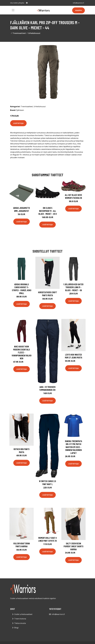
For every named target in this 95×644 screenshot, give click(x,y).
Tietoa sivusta (20, 623)
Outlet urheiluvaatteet (23, 614)
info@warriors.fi (78, 3)
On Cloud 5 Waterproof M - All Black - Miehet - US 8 (48, 211)
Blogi (16, 628)
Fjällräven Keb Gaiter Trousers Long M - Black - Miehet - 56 (73, 287)
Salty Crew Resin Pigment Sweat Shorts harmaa (73, 546)
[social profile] (27, 3)
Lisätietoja (18, 123)
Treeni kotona (20, 619)
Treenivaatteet (19, 33)
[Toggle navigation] (13, 10)
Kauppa (78, 10)
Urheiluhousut (34, 33)
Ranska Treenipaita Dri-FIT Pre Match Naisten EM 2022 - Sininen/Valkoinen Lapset (74, 447)
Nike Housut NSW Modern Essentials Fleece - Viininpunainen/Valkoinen (22, 352)
